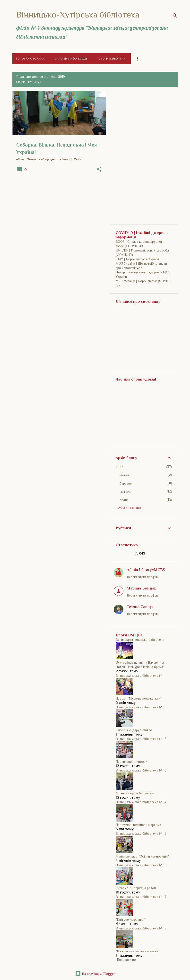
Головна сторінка (30, 59)
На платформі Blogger (95, 974)
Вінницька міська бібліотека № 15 (141, 833)
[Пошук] (175, 16)
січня (124, 500)
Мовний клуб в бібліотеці (135, 793)
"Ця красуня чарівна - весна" (138, 951)
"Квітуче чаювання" (131, 919)
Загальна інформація (71, 59)
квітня (124, 475)
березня (126, 483)
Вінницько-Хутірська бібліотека (78, 15)
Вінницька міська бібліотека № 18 (141, 928)
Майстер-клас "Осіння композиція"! (143, 856)
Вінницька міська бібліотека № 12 (141, 739)
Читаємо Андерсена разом (136, 888)
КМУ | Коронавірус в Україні (137, 259)
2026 (120, 467)
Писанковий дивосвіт (132, 762)
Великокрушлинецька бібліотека (140, 640)
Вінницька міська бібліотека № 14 (141, 802)
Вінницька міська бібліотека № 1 (140, 676)
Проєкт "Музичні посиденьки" (139, 698)
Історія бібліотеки (112, 59)
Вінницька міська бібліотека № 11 (141, 707)
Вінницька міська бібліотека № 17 (141, 897)
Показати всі (127, 960)
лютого (125, 492)
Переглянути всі (29, 82)
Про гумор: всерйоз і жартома (138, 825)
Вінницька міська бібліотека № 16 (141, 865)
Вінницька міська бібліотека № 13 (141, 770)
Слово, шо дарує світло (134, 730)
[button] (99, 169)
